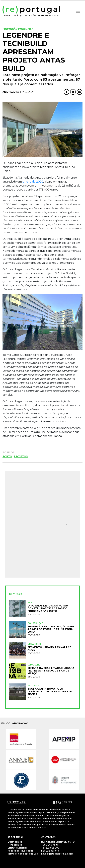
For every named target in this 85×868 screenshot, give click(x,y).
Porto (7, 456)
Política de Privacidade (20, 851)
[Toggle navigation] (78, 11)
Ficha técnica (15, 845)
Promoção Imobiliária (18, 29)
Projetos (21, 456)
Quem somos (15, 842)
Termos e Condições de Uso (23, 854)
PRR (30, 602)
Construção (35, 623)
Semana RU (34, 665)
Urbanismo (34, 644)
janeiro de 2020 (33, 182)
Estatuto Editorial (17, 848)
